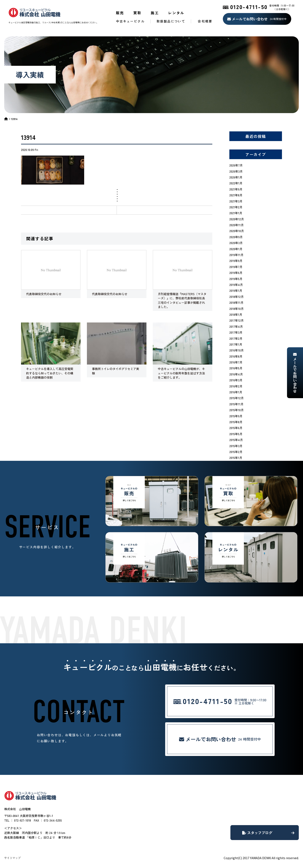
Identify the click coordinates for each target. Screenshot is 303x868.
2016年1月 (236, 392)
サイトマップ (12, 858)
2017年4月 (236, 326)
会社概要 (205, 21)
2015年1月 (236, 458)
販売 (120, 13)
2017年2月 (236, 338)
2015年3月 (236, 446)
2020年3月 (236, 243)
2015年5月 (236, 434)
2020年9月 (236, 237)
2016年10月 (237, 350)
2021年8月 (236, 195)
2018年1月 (236, 314)
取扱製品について (171, 21)
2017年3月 (236, 332)
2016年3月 (236, 380)
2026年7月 (236, 165)
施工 (155, 13)
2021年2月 (236, 207)
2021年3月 (236, 201)
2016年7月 (236, 362)
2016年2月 (236, 386)
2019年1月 (236, 291)
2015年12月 (237, 398)
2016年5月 (236, 368)
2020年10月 (237, 231)
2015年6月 (236, 428)
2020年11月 (237, 225)
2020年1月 (236, 249)
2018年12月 (237, 297)
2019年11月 (236, 255)
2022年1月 (236, 183)
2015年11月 (236, 404)
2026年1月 (236, 177)
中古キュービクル (130, 21)
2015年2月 (236, 452)
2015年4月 (236, 440)
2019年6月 (236, 273)
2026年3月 (236, 171)
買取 (138, 13)
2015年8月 (236, 422)
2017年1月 (236, 344)
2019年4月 (236, 285)
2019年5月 (236, 279)
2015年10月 (237, 410)
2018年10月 (237, 309)
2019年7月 (236, 267)
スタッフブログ (268, 833)
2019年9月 (236, 261)
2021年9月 (236, 189)
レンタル (176, 13)
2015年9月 (236, 416)
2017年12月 (237, 320)
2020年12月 (237, 219)
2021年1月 (236, 213)
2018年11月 (236, 303)
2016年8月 (236, 356)
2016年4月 (236, 374)
